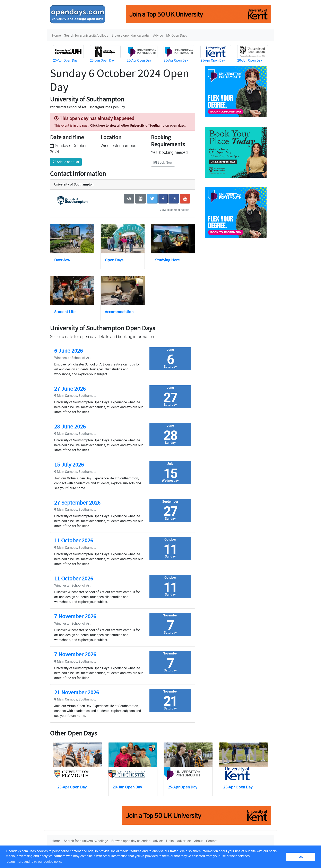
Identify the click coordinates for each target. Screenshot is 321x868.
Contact (212, 841)
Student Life (65, 312)
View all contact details (174, 210)
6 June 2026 (69, 351)
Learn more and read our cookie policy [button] (34, 862)
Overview (62, 260)
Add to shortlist (66, 162)
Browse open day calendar (131, 35)
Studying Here (167, 260)
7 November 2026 (75, 616)
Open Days (114, 260)
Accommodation (119, 312)
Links (170, 841)
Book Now (163, 162)
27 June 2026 (70, 389)
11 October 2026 (74, 540)
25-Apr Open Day (65, 60)
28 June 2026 (70, 426)
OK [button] (301, 857)
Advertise (184, 841)
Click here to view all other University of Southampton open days (138, 125)
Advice (158, 35)
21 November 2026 (77, 692)
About (198, 841)
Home (56, 35)
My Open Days (177, 35)
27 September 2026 (77, 503)
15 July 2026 (69, 464)
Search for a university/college (86, 35)
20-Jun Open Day (102, 60)
